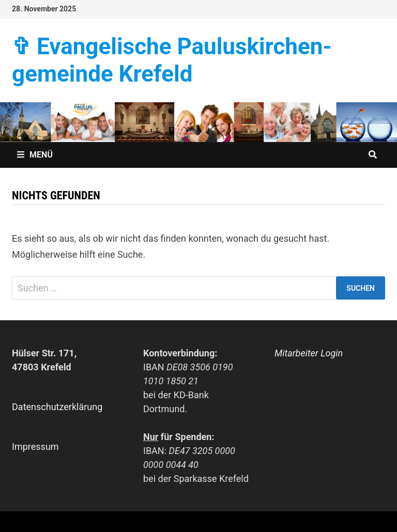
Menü (35, 155)
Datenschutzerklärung (57, 407)
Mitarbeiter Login (309, 353)
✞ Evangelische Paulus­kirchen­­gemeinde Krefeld (172, 60)
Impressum (35, 447)
